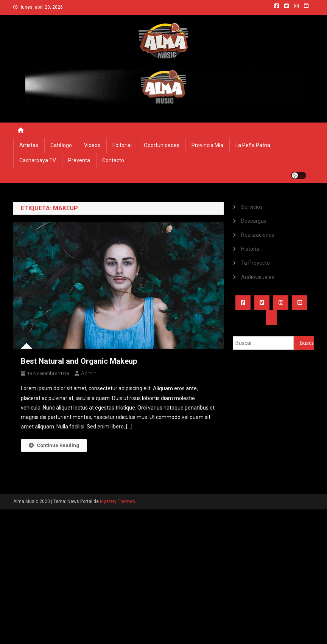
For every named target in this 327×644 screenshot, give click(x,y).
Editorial (122, 145)
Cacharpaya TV (38, 160)
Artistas (29, 145)
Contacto (113, 160)
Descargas (254, 221)
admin (89, 373)
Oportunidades (162, 145)
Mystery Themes (118, 501)
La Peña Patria (253, 145)
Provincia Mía (207, 145)
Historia (250, 249)
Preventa (79, 160)
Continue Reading (54, 445)
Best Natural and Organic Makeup (79, 361)
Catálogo (61, 145)
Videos (92, 145)
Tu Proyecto (255, 263)
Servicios (252, 207)
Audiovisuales (258, 277)
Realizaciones (258, 235)
